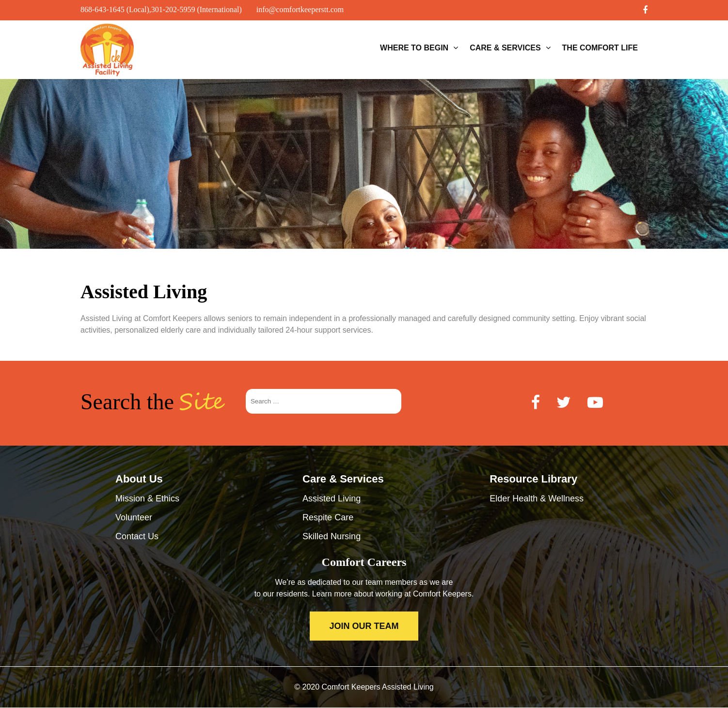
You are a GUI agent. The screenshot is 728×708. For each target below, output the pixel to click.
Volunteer (134, 517)
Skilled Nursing (332, 536)
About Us (139, 479)
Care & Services (505, 48)
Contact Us (137, 536)
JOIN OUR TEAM (364, 626)
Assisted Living (332, 499)
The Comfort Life (600, 48)
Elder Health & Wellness (537, 499)
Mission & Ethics (147, 499)
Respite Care (328, 517)
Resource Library (533, 479)
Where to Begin (414, 48)
